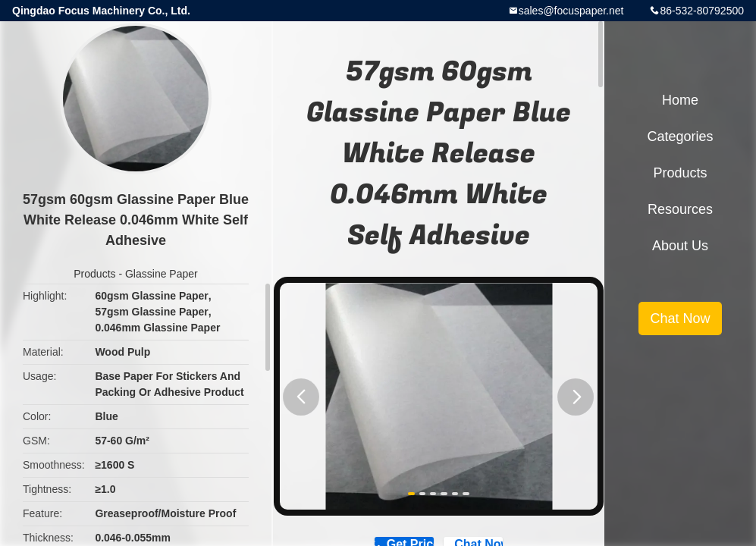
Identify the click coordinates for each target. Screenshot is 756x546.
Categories (680, 136)
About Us (680, 246)
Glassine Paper (162, 274)
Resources (680, 209)
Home (680, 100)
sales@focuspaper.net (571, 11)
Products (94, 274)
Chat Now (680, 318)
